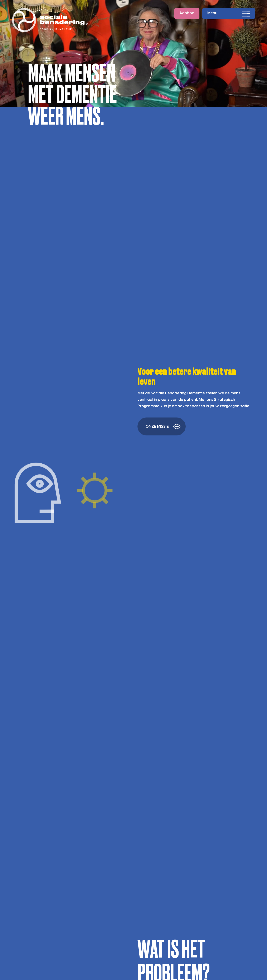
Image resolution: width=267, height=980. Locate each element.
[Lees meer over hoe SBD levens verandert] (162, 426)
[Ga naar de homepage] (50, 20)
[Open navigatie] (229, 13)
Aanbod (187, 13)
